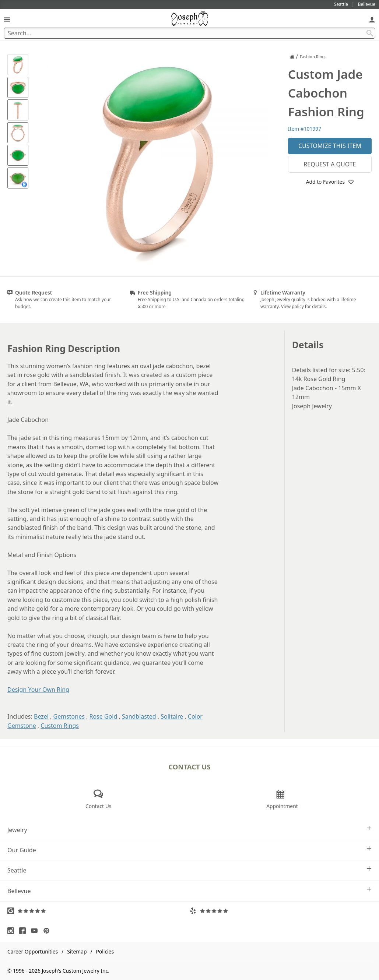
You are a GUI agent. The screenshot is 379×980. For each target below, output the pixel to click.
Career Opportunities (33, 951)
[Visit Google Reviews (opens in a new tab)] (99, 911)
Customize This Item (330, 146)
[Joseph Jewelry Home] (292, 57)
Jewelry (189, 830)
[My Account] (372, 19)
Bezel (41, 716)
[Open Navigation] (7, 19)
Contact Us (189, 767)
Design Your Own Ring (38, 690)
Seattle (189, 870)
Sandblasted (139, 716)
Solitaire (172, 716)
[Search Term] (189, 33)
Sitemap (77, 951)
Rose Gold (103, 716)
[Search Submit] (370, 33)
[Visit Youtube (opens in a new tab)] (36, 931)
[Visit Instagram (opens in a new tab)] (13, 931)
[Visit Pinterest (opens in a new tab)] (48, 931)
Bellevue (189, 891)
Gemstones (69, 716)
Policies (105, 951)
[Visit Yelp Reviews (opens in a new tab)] (281, 911)
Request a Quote (330, 164)
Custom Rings (60, 726)
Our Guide (189, 850)
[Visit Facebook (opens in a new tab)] (24, 931)
